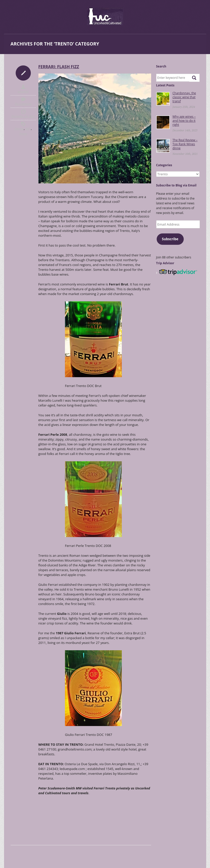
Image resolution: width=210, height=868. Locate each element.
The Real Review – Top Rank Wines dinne (185, 144)
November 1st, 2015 (23, 116)
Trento (23, 134)
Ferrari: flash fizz (59, 67)
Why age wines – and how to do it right (184, 121)
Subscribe (170, 239)
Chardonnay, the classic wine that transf (184, 97)
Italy (28, 129)
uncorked (23, 91)
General (19, 129)
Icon (23, 73)
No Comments (23, 104)
